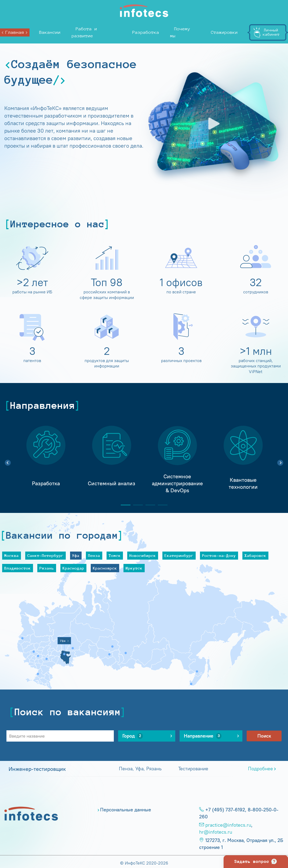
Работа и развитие (84, 32)
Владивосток (18, 568)
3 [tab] (148, 505)
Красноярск (105, 568)
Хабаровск (255, 555)
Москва (12, 555)
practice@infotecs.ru (228, 825)
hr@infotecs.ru (216, 832)
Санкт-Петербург (45, 555)
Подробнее (260, 769)
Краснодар (73, 568)
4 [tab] (161, 505)
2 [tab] (136, 505)
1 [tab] (123, 505)
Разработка (146, 32)
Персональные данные (126, 810)
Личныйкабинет (271, 32)
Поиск (264, 736)
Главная (15, 32)
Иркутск (134, 568)
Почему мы (180, 32)
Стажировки (224, 32)
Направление (203, 736)
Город (133, 736)
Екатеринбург (179, 555)
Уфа (76, 555)
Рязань (47, 568)
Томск (115, 555)
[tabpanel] (46, 460)
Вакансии (50, 32)
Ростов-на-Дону (219, 555)
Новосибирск (143, 555)
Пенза (94, 555)
